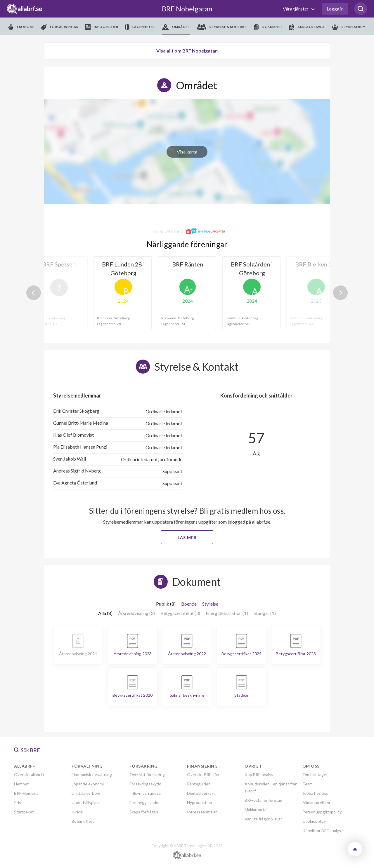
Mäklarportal (256, 809)
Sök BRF (27, 750)
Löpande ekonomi (88, 784)
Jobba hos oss (315, 793)
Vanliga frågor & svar (263, 819)
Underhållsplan (85, 802)
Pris (18, 802)
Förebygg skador (145, 802)
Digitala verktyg (86, 793)
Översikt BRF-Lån (203, 774)
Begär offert (83, 821)
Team (308, 784)
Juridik (77, 812)
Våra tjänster (296, 9)
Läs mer (187, 537)
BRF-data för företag (263, 800)
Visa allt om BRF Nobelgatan (187, 51)
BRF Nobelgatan (187, 9)
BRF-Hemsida (26, 793)
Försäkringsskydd (145, 784)
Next (340, 293)
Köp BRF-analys (259, 774)
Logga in (335, 9)
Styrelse (210, 604)
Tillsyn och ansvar (146, 793)
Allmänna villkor (316, 802)
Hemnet (21, 784)
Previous (34, 293)
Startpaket (24, 812)
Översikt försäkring (147, 774)
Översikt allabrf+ (29, 774)
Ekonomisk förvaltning (92, 774)
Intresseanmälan (202, 812)
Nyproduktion (200, 802)
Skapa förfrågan (144, 812)
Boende (189, 604)
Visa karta (187, 152)
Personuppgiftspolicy (322, 812)
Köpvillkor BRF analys (322, 830)
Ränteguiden (199, 784)
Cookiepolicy (314, 821)
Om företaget (315, 774)
